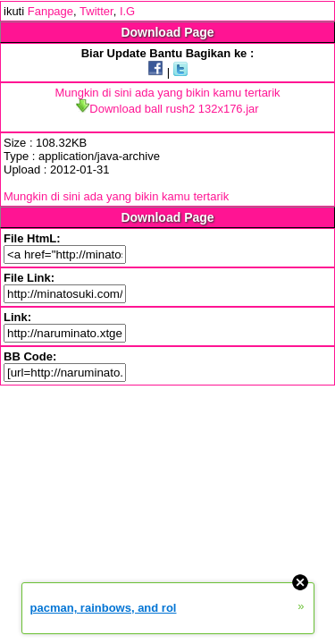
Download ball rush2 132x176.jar (167, 109)
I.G (127, 11)
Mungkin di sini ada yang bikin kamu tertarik (167, 93)
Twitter (96, 11)
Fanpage (50, 11)
